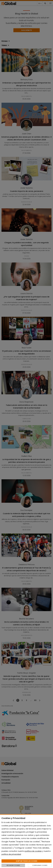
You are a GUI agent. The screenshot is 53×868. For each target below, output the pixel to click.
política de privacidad (11, 854)
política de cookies (33, 851)
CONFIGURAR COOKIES (40, 865)
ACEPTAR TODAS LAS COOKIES (27, 861)
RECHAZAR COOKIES (13, 865)
